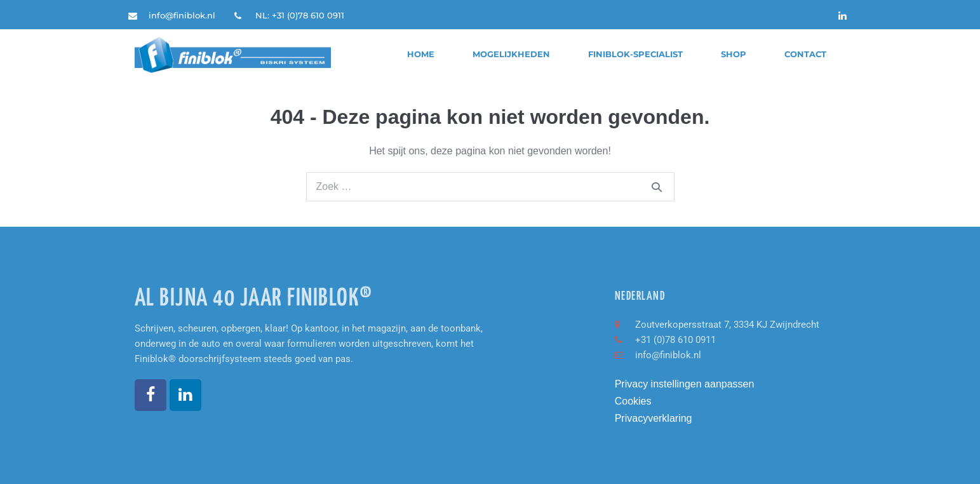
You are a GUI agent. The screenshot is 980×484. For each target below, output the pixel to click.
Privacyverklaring (654, 418)
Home (421, 54)
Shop (734, 54)
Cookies (633, 401)
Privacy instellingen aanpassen (685, 384)
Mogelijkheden (511, 54)
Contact (805, 54)
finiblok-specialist (635, 54)
